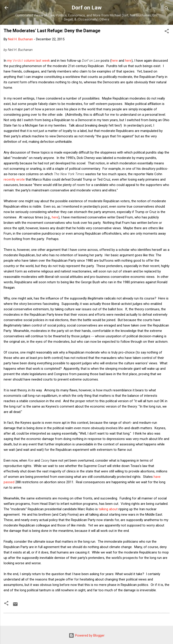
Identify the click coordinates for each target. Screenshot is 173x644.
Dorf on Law (87, 8)
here (115, 61)
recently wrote (14, 179)
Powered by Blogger (87, 635)
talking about (108, 509)
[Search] (167, 9)
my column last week (28, 61)
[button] (167, 32)
